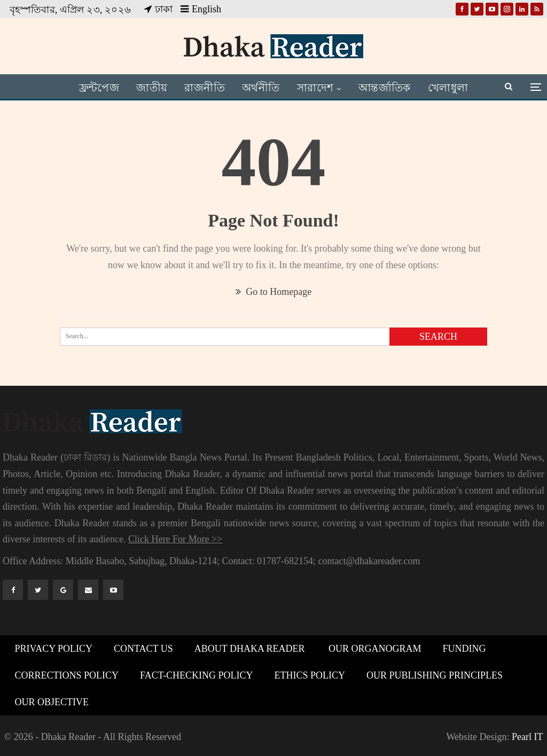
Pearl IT (527, 737)
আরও (451, 88)
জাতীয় (150, 88)
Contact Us (143, 649)
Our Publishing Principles (435, 675)
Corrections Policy (67, 675)
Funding (464, 649)
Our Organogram (373, 649)
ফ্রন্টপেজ (95, 88)
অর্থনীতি (264, 88)
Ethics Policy (310, 675)
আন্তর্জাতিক (392, 88)
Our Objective (52, 702)
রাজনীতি (205, 88)
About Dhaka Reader (250, 649)
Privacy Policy (54, 649)
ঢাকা (158, 9)
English (201, 9)
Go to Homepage (273, 292)
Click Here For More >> (175, 539)
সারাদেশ (321, 88)
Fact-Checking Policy (197, 675)
